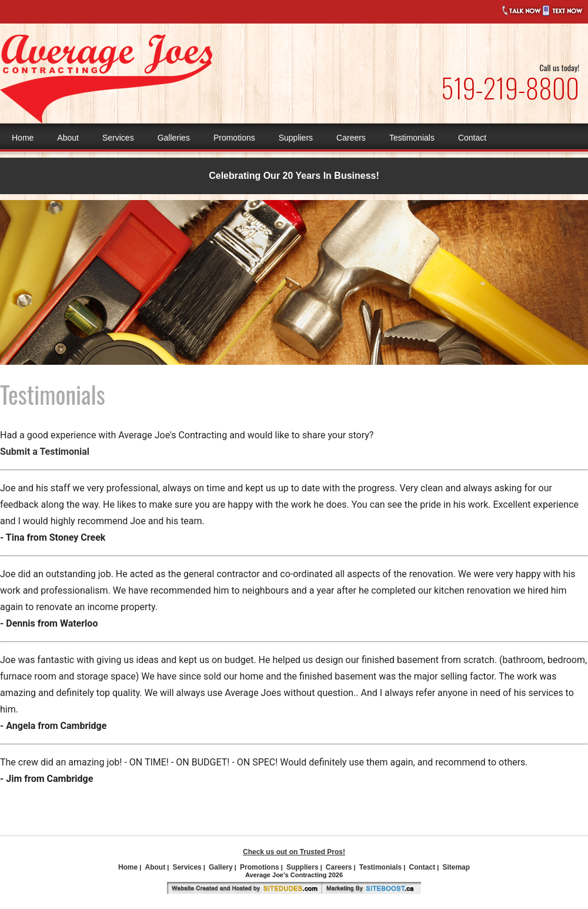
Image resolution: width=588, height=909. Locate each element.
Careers (351, 138)
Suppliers (296, 138)
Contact (472, 138)
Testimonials (412, 138)
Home (23, 138)
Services (118, 138)
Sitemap (456, 867)
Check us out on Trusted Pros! (294, 852)
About (68, 138)
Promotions (234, 138)
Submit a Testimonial (45, 452)
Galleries (174, 138)
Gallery (221, 867)
